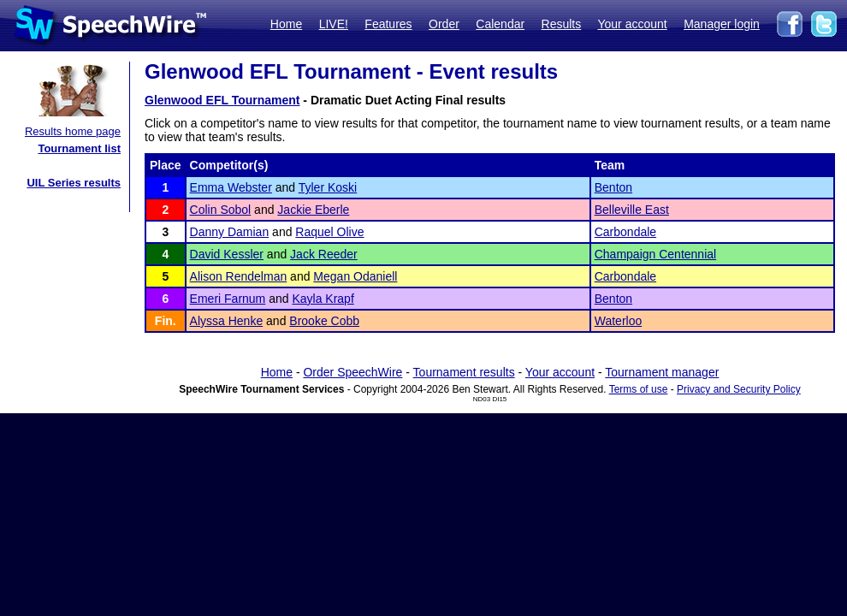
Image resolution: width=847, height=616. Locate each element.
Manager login (722, 24)
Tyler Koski (328, 187)
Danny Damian (230, 232)
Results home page (73, 131)
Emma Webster (231, 187)
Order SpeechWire (352, 372)
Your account (632, 24)
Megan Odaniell (355, 276)
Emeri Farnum (228, 299)
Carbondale (625, 232)
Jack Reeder (324, 254)
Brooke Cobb (324, 321)
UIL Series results (74, 183)
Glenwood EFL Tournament (222, 100)
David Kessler (227, 254)
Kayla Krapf (323, 299)
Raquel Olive (329, 232)
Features (388, 24)
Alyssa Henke (227, 321)
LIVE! (334, 24)
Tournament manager (662, 372)
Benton (613, 187)
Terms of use (639, 389)
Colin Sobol (221, 210)
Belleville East (632, 210)
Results (562, 24)
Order (444, 24)
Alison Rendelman (239, 276)
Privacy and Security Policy (739, 389)
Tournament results (464, 372)
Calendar (500, 24)
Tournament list (79, 148)
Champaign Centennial (655, 254)
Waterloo (619, 321)
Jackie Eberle (313, 210)
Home (286, 24)
